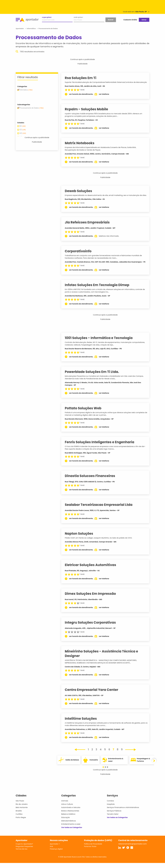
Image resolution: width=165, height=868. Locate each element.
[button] (104, 772)
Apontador (20, 29)
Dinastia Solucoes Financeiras (92, 481)
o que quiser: (47, 17)
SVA (51, 851)
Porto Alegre (21, 822)
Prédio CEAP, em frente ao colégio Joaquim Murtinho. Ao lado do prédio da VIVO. (100, 543)
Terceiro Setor (113, 819)
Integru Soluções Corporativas (92, 628)
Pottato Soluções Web (85, 413)
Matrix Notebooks (81, 146)
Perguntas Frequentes (24, 851)
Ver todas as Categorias (72, 832)
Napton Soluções (81, 539)
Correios (110, 806)
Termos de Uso (22, 854)
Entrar (144, 20)
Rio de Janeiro (22, 809)
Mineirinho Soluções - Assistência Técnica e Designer (103, 659)
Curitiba (19, 819)
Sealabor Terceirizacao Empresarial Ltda (100, 510)
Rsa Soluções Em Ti (82, 78)
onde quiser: (78, 17)
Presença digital (56, 854)
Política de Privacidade (93, 849)
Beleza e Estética (68, 819)
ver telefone (106, 97)
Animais (65, 806)
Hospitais (111, 809)
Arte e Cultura (67, 809)
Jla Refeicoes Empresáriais (89, 227)
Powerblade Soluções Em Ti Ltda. (94, 377)
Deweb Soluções (80, 193)
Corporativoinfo (80, 256)
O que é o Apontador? (24, 849)
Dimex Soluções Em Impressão (92, 599)
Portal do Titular (90, 851)
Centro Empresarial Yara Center (93, 695)
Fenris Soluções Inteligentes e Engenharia (101, 447)
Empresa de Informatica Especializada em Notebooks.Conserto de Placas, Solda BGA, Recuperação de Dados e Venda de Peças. (102, 151)
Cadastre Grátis (130, 20)
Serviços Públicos (114, 816)
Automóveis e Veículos (71, 812)
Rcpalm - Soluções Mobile (88, 112)
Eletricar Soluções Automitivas (92, 570)
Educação (66, 822)
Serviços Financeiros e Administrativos (123, 812)
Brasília (19, 816)
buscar (111, 20)
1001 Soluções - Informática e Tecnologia (100, 343)
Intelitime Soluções (83, 724)
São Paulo (20, 806)
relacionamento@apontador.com (132, 849)
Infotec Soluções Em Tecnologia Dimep (99, 290)
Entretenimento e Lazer (71, 829)
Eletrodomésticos (69, 826)
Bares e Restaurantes (70, 816)
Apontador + (55, 849)
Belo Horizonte (22, 812)
